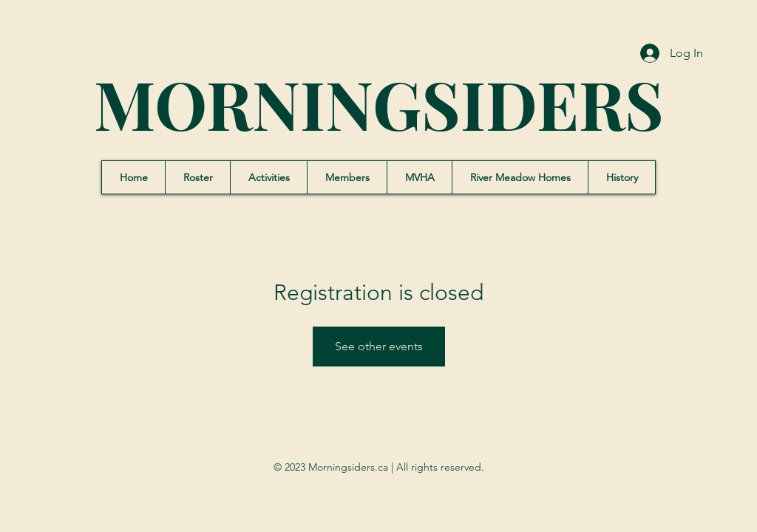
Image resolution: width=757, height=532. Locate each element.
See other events (379, 346)
